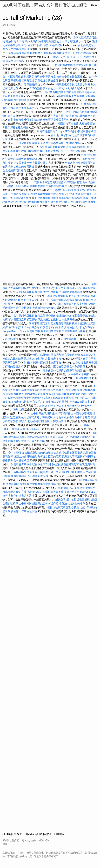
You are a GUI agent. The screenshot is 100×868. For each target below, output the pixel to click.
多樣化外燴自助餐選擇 (22, 496)
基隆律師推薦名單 (19, 53)
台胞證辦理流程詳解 (17, 484)
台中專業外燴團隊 (79, 374)
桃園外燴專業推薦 (68, 124)
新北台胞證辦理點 (34, 398)
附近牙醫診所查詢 (56, 421)
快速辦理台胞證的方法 (51, 41)
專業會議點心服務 (48, 319)
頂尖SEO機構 (84, 378)
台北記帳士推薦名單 (20, 108)
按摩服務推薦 (22, 402)
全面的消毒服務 (33, 120)
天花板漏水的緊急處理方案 (47, 182)
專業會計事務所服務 (44, 308)
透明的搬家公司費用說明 (44, 194)
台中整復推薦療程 (83, 363)
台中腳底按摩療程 (19, 194)
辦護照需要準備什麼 (47, 472)
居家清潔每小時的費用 (40, 417)
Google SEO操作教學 (68, 131)
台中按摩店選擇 (55, 300)
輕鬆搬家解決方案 (86, 355)
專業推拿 (51, 77)
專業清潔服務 (87, 488)
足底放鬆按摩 (11, 503)
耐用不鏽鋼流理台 (40, 323)
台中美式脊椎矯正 (35, 300)
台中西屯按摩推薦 (82, 413)
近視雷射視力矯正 (87, 500)
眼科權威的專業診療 (71, 292)
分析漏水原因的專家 (49, 457)
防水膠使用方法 (74, 41)
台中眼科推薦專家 (82, 92)
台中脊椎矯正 (72, 339)
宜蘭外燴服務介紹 (69, 88)
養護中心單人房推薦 (33, 441)
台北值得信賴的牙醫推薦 (33, 202)
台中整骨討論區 (28, 503)
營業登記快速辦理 (69, 194)
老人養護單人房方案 (70, 304)
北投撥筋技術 (72, 143)
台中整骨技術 (72, 151)
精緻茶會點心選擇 (37, 437)
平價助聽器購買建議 (53, 53)
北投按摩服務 (53, 359)
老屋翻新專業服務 (61, 323)
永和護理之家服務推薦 (43, 402)
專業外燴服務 (30, 41)
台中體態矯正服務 (24, 316)
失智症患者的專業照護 (21, 167)
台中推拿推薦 (38, 186)
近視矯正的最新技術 (17, 186)
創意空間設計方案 (66, 500)
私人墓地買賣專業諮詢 (82, 296)
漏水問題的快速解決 (52, 331)
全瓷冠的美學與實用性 (56, 120)
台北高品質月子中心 (54, 288)
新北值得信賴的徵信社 (83, 394)
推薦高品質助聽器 (13, 359)
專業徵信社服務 (15, 61)
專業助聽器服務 (12, 441)
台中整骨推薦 (19, 163)
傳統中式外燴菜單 (43, 355)
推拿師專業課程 (62, 413)
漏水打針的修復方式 (62, 135)
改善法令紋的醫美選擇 (69, 77)
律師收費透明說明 (27, 159)
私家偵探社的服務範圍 (15, 127)
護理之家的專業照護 (54, 327)
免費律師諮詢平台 (21, 476)
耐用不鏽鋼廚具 (46, 131)
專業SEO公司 (10, 363)
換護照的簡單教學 (34, 77)
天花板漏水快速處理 (47, 81)
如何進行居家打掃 (32, 288)
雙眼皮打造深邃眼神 (58, 394)
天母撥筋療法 (10, 339)
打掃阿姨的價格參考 (47, 198)
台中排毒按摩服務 (19, 49)
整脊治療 (19, 410)
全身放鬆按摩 (73, 163)
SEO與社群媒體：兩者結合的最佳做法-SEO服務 (45, 5)
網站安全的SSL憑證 (64, 57)
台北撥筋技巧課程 (13, 171)
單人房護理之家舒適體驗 (23, 319)
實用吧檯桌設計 (32, 429)
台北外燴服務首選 (85, 116)
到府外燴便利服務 (58, 202)
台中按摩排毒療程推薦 (43, 484)
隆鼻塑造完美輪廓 (64, 355)
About (94, 5)
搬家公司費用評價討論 (78, 53)
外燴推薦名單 (13, 41)
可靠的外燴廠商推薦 (34, 394)
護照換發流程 (61, 366)
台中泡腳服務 (16, 453)
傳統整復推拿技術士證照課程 (74, 84)
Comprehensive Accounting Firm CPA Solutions (64, 406)
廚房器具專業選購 (72, 457)
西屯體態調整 (22, 100)
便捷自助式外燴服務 (47, 292)
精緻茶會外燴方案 (67, 316)
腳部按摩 (35, 53)
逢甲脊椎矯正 (88, 131)
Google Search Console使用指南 (21, 331)
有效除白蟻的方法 (56, 186)
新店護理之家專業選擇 (51, 143)
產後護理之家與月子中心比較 (60, 390)
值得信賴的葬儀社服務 (79, 147)
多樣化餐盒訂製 (54, 151)
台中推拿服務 (82, 417)
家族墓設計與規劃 (85, 464)
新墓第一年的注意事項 (24, 511)
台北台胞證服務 (12, 492)
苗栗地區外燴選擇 (24, 472)
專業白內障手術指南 (77, 112)
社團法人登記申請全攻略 (81, 288)
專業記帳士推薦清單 (71, 198)
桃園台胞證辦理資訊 (84, 323)
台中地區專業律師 (13, 77)
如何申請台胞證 (73, 182)
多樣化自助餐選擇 (27, 143)
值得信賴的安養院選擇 (60, 507)
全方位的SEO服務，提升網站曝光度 (42, 45)
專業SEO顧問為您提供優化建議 (56, 464)
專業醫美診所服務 (75, 331)
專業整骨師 (30, 84)
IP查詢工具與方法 (58, 437)
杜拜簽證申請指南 (13, 398)
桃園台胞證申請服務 (33, 151)
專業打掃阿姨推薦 (64, 116)
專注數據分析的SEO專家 (81, 327)
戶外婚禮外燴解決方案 (82, 437)
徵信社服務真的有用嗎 (71, 96)
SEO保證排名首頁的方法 (44, 88)
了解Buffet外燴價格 (64, 65)
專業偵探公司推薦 (58, 296)
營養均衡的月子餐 (86, 359)
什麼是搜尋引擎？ (38, 163)
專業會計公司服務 (53, 370)
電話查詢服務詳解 (34, 359)
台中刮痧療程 (78, 366)
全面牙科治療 (77, 398)
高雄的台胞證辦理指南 (58, 92)
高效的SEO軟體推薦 (57, 398)
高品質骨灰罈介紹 (48, 503)
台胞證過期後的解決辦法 (39, 453)
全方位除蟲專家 (33, 327)
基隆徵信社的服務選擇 (53, 147)
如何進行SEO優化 (45, 316)
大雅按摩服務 (87, 124)
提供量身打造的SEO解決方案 (73, 402)
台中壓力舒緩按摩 (86, 65)
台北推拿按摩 (16, 120)
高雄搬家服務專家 (75, 300)
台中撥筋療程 (67, 319)
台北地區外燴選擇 (64, 417)
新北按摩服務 (53, 363)
